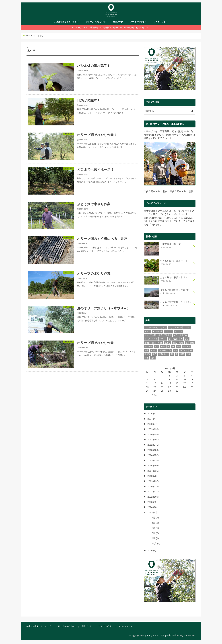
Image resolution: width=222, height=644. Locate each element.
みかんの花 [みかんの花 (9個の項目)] (157, 332)
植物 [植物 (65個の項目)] (146, 351)
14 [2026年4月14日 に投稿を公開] (162, 384)
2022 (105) (153, 496)
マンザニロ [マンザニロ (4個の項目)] (173, 339)
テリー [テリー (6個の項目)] (163, 339)
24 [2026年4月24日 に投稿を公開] (184, 387)
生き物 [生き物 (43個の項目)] (147, 355)
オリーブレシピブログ (96, 23)
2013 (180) (153, 450)
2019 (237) (153, 481)
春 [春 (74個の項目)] (168, 347)
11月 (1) (156, 542)
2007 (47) (152, 419)
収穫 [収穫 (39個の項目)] (160, 343)
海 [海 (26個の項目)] (170, 351)
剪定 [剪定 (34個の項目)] (187, 339)
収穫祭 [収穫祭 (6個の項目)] (168, 343)
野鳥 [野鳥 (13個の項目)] (188, 355)
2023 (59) (152, 501)
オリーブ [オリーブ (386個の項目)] (179, 332)
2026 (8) (152, 549)
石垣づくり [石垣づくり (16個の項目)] (164, 355)
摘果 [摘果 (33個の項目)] (163, 347)
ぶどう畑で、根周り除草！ (166, 281)
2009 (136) (153, 429)
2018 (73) (152, 476)
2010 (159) (153, 434)
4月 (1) (155, 517)
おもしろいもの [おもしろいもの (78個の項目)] (175, 328)
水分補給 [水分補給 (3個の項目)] (163, 351)
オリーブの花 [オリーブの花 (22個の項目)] (150, 336)
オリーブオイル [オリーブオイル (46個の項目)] (181, 336)
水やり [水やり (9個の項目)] (154, 351)
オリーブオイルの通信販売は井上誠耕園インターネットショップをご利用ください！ (112, 28)
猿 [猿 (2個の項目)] (191, 351)
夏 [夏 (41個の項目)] (187, 343)
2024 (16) (152, 507)
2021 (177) (153, 491)
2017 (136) (153, 471)
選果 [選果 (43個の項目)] (182, 355)
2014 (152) (153, 455)
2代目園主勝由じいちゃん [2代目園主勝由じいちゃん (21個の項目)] (155, 328)
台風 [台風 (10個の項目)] (175, 343)
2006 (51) (152, 414)
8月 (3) (155, 532)
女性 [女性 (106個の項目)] (192, 343)
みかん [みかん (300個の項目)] (147, 332)
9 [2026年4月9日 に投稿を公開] (177, 380)
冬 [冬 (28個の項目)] (181, 339)
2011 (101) (153, 440)
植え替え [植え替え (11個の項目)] (187, 347)
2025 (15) (152, 512)
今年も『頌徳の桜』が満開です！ (167, 293)
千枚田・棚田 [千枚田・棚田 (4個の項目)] (150, 343)
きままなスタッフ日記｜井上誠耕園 (160, 634)
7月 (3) (155, 527)
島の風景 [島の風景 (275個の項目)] (148, 347)
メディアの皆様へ (138, 23)
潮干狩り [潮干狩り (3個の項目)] (184, 351)
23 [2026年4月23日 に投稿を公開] (177, 387)
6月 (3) (155, 522)
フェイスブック (161, 23)
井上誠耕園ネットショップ (66, 23)
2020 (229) (153, 486)
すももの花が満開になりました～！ (168, 305)
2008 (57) (152, 424)
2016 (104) (153, 465)
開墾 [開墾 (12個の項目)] (146, 358)
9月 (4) (155, 537)
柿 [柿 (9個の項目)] (173, 347)
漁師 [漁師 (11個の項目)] (176, 351)
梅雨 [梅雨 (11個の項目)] (178, 347)
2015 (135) (153, 460)
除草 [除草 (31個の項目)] (153, 358)
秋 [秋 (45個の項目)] (172, 355)
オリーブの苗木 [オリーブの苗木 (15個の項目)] (165, 336)
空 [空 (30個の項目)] (177, 355)
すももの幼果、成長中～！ (166, 264)
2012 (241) (153, 445)
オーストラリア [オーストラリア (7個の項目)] (151, 339)
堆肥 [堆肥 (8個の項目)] (181, 343)
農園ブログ (118, 23)
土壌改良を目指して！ (164, 248)
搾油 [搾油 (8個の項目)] (156, 347)
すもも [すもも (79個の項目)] (187, 328)
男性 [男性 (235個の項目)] (155, 355)
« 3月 (155, 395)
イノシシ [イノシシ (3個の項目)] (169, 332)
